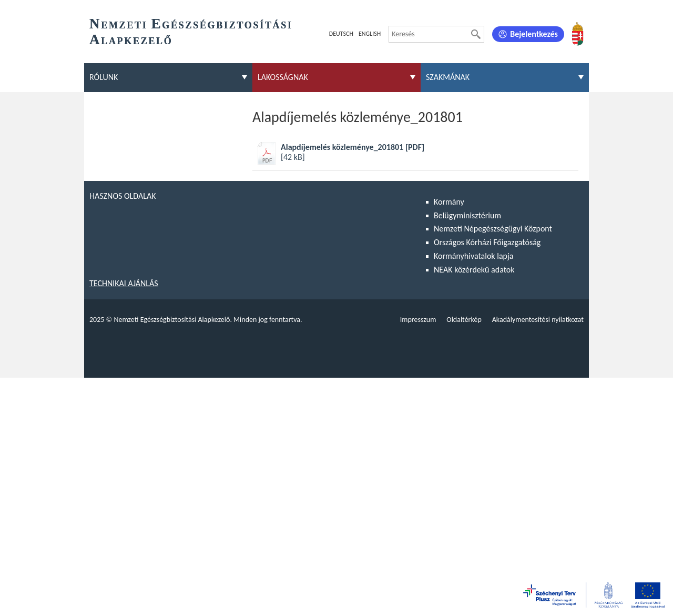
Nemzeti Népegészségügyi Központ (493, 229)
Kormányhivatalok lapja (473, 256)
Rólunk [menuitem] (104, 77)
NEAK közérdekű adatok (474, 270)
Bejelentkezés (534, 34)
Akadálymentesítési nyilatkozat (538, 320)
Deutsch (341, 34)
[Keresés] (476, 34)
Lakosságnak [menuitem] (283, 77)
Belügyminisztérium (467, 215)
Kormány (449, 202)
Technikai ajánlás (124, 283)
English (370, 34)
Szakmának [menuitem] (448, 77)
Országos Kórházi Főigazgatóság (487, 242)
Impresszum (418, 320)
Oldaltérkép (464, 320)
